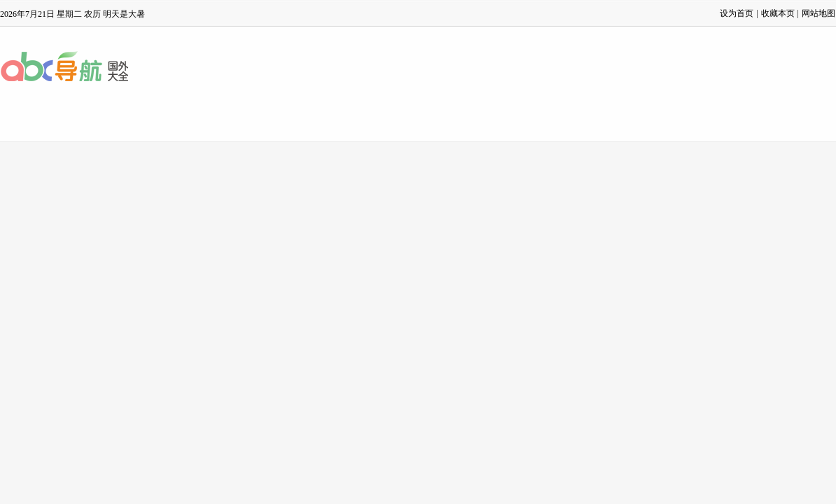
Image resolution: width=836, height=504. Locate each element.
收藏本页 (778, 13)
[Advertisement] (418, 247)
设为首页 (737, 13)
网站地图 (818, 13)
